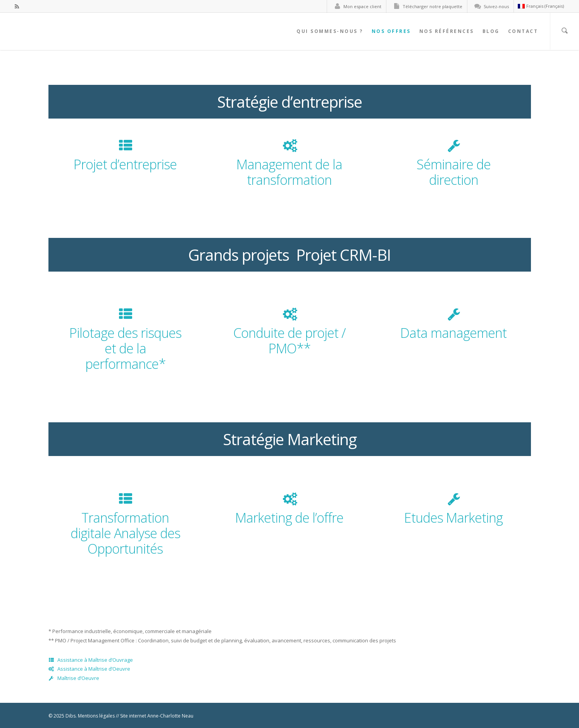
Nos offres (391, 31)
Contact (523, 31)
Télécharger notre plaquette (426, 6)
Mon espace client (356, 6)
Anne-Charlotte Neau (170, 716)
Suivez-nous (490, 6)
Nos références (447, 31)
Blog (491, 31)
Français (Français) (541, 6)
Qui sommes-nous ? (330, 31)
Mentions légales (96, 716)
